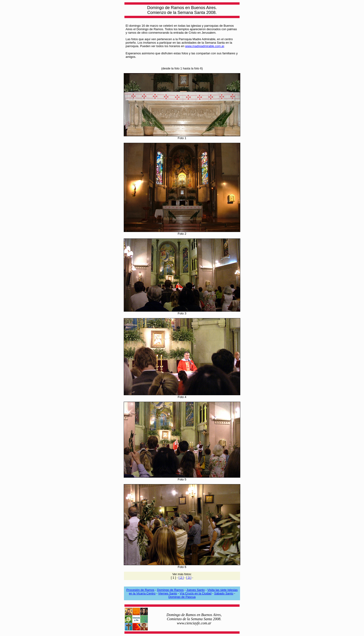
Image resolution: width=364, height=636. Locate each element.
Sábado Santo (224, 593)
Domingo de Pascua (182, 597)
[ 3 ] (189, 578)
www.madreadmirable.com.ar (205, 46)
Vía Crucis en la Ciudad (196, 593)
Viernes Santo (167, 593)
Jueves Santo (196, 590)
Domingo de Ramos (170, 590)
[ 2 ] (181, 578)
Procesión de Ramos (140, 590)
